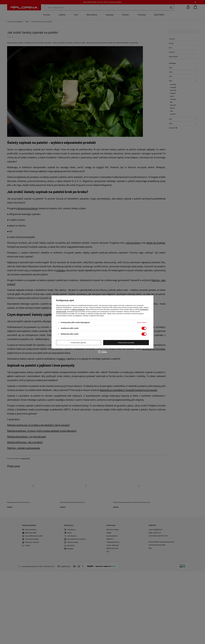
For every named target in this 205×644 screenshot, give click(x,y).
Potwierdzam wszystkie (126, 343)
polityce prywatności (78, 309)
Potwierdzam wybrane (78, 343)
